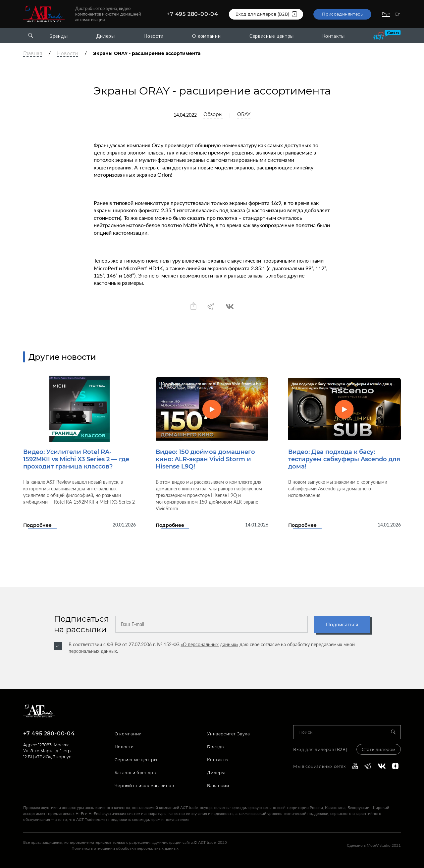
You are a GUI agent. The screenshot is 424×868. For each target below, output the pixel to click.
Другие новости (62, 357)
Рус (386, 14)
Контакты (334, 36)
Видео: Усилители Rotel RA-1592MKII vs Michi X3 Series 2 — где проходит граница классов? (76, 459)
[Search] (396, 732)
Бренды (58, 36)
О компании (206, 36)
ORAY (244, 114)
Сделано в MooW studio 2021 (374, 845)
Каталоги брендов (135, 773)
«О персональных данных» (210, 644)
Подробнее (37, 525)
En (398, 14)
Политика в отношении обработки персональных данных (125, 848)
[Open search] (30, 36)
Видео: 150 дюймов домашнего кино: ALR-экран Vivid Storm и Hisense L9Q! (205, 459)
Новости (154, 36)
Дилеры (106, 36)
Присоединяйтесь (342, 14)
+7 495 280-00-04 (192, 14)
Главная (33, 54)
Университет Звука (228, 734)
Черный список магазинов (144, 786)
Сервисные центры (272, 36)
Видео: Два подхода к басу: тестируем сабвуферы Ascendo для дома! (344, 459)
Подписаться (342, 624)
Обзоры (213, 114)
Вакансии (218, 786)
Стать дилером (379, 749)
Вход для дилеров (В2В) (320, 749)
